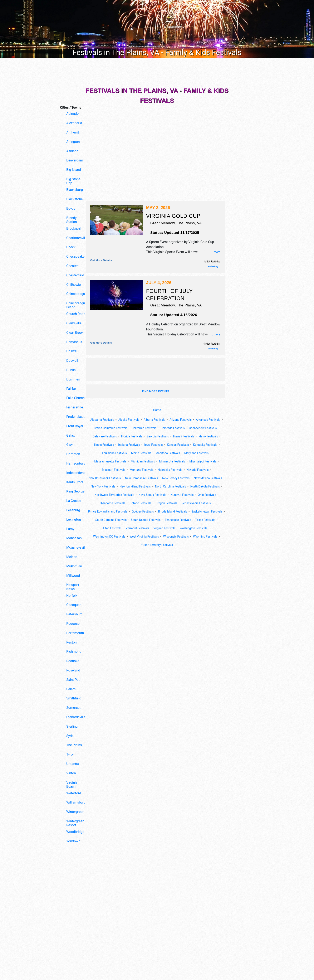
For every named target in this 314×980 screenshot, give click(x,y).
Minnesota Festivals (107, 470)
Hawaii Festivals (101, 445)
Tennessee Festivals (181, 536)
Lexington (74, 520)
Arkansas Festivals (102, 428)
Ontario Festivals (200, 511)
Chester (72, 266)
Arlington (73, 142)
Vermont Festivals (135, 545)
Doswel (72, 351)
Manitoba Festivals (103, 461)
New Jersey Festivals (158, 486)
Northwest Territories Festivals (156, 503)
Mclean (72, 557)
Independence (77, 473)
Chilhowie (73, 285)
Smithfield (74, 698)
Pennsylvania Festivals (145, 520)
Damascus (74, 342)
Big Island (74, 170)
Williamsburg (76, 802)
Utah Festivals (107, 545)
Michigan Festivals (208, 461)
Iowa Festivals (211, 445)
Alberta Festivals (170, 420)
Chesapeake (75, 256)
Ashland (72, 151)
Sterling (72, 726)
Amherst (73, 132)
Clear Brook (75, 333)
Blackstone (75, 199)
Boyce (71, 208)
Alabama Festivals (112, 420)
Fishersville (75, 407)
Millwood (73, 576)
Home (157, 410)
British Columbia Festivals (139, 428)
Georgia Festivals (203, 436)
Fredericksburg (77, 417)
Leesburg (73, 510)
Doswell (72, 361)
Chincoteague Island (77, 305)
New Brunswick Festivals (186, 478)
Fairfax (71, 389)
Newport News (73, 587)
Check (71, 247)
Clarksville (74, 323)
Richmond (74, 652)
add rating (213, 266)
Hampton (73, 454)
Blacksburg (75, 190)
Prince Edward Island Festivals (189, 520)
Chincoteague (77, 294)
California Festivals (177, 428)
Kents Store (75, 482)
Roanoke (73, 661)
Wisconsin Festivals (195, 553)
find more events (156, 391)
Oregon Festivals (112, 520)
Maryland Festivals (135, 461)
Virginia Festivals (165, 545)
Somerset (73, 708)
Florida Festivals (175, 436)
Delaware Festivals (144, 436)
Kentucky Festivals (140, 453)
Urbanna (73, 764)
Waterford (74, 793)
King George (75, 491)
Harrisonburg (76, 463)
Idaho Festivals (128, 445)
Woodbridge (75, 832)
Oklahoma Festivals (169, 511)
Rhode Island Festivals (150, 528)
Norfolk (72, 596)
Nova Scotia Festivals (199, 503)
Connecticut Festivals (110, 436)
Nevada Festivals (151, 478)
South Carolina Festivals (106, 536)
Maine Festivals (202, 453)
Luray (70, 529)
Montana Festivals (205, 470)
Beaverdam (75, 160)
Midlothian (74, 566)
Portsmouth (75, 633)
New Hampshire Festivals (119, 486)
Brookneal (74, 229)
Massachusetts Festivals (171, 461)
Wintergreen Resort (75, 823)
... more (215, 252)
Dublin (71, 370)
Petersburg (74, 614)
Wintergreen (75, 812)
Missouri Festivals (174, 470)
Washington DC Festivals (120, 553)
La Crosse (74, 501)
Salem (71, 689)
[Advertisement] (72, 917)
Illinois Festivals (155, 445)
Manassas (74, 538)
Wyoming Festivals (137, 561)
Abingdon (73, 114)
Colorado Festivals (209, 428)
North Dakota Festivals (113, 503)
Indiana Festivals (184, 445)
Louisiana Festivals (172, 453)
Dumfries (73, 379)
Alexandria (74, 123)
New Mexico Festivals (194, 486)
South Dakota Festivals (145, 536)
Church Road (76, 314)
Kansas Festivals (109, 453)
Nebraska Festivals (120, 478)
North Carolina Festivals (191, 495)
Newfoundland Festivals (152, 495)
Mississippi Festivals (141, 470)
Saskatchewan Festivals (189, 528)
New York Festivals (116, 495)
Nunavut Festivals (112, 511)
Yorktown (73, 841)
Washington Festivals (198, 545)
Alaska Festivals (142, 420)
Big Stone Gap (73, 181)
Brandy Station (72, 220)
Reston (72, 642)
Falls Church (75, 398)
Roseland (73, 670)
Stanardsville (76, 717)
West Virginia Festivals (159, 553)
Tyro (70, 754)
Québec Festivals (117, 528)
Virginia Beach (72, 785)
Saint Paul (74, 680)
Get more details (103, 260)
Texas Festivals (212, 536)
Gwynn (71, 445)
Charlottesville (77, 238)
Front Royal (75, 426)
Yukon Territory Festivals (173, 561)
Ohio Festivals (139, 511)
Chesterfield (75, 275)
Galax (70, 435)
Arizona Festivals (200, 420)
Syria (70, 736)
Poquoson (74, 624)
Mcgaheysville (77, 547)
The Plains (74, 745)
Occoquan (74, 605)
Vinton (71, 773)
